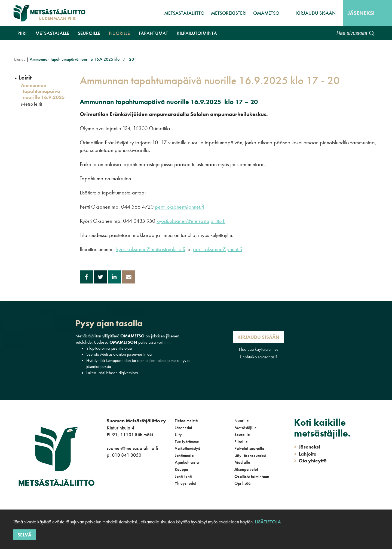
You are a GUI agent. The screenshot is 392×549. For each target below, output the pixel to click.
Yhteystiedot (186, 483)
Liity (178, 434)
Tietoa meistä (186, 421)
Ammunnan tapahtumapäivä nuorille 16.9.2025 (43, 91)
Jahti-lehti (183, 476)
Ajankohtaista (187, 462)
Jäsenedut (183, 428)
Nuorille (119, 33)
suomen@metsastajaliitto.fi (132, 448)
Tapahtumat (153, 33)
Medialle (242, 462)
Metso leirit (32, 104)
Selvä (24, 535)
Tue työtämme (187, 442)
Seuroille (89, 33)
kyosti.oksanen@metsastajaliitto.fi (191, 221)
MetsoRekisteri (229, 13)
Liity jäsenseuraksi (250, 455)
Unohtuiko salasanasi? (258, 357)
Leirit (25, 78)
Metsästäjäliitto (184, 13)
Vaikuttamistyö (188, 448)
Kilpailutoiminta (197, 33)
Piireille (241, 442)
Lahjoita (305, 454)
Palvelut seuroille (249, 448)
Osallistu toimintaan (252, 476)
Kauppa (181, 469)
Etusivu (20, 59)
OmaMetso (266, 13)
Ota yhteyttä (310, 461)
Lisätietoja (268, 522)
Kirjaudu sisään (316, 13)
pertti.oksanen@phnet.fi (179, 207)
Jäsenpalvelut (246, 469)
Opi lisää (242, 483)
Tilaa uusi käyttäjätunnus (258, 349)
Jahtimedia (184, 455)
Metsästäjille (246, 428)
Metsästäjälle (52, 33)
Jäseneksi (361, 13)
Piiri (22, 33)
